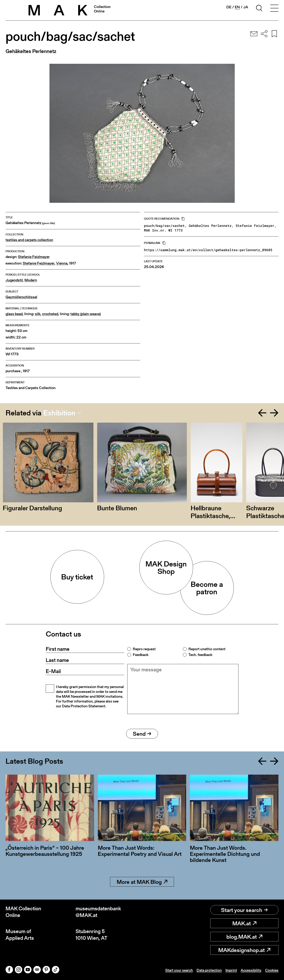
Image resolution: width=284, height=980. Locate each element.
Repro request (144, 649)
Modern (31, 280)
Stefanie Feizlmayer (34, 257)
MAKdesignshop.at (244, 950)
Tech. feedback (200, 655)
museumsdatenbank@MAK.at (98, 912)
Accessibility (251, 970)
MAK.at (244, 923)
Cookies (272, 970)
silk (38, 314)
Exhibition (59, 413)
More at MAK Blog (142, 882)
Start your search (244, 910)
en (237, 7)
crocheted (50, 314)
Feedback (141, 655)
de (229, 7)
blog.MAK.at (244, 937)
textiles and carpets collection (29, 240)
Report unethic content (207, 649)
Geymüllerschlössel (21, 297)
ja (246, 7)
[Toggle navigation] (274, 9)
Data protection (209, 970)
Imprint (231, 970)
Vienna (62, 263)
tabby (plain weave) (86, 314)
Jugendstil (14, 280)
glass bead (14, 314)
